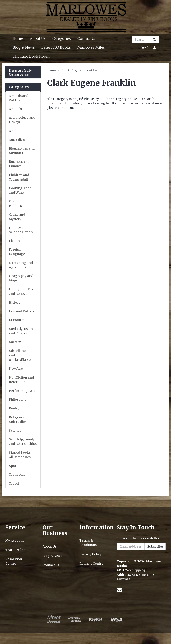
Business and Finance (19, 164)
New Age (16, 369)
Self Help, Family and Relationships (23, 441)
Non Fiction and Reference (21, 380)
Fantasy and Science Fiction (21, 230)
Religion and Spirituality (19, 419)
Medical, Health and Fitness (21, 331)
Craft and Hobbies (16, 203)
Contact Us (87, 38)
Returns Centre (91, 564)
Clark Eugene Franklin (79, 70)
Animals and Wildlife (19, 98)
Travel (14, 484)
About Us (38, 38)
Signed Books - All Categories (21, 455)
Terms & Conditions (88, 543)
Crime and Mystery (17, 217)
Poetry (14, 408)
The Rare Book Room (31, 56)
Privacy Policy (91, 554)
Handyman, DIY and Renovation (21, 291)
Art (11, 131)
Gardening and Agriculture (21, 265)
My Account (15, 540)
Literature (17, 320)
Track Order (15, 550)
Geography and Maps (21, 278)
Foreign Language (17, 252)
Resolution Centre (14, 561)
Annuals (15, 109)
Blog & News (24, 47)
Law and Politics (21, 311)
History (15, 303)
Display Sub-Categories (21, 72)
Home (18, 38)
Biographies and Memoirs (22, 151)
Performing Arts (22, 391)
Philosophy (18, 399)
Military (15, 342)
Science (15, 431)
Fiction (14, 241)
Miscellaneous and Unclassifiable (20, 355)
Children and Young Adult (19, 177)
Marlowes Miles (91, 47)
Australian (17, 140)
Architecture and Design (22, 120)
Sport (13, 466)
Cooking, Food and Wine (20, 190)
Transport (17, 475)
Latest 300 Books (56, 47)
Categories (62, 38)
